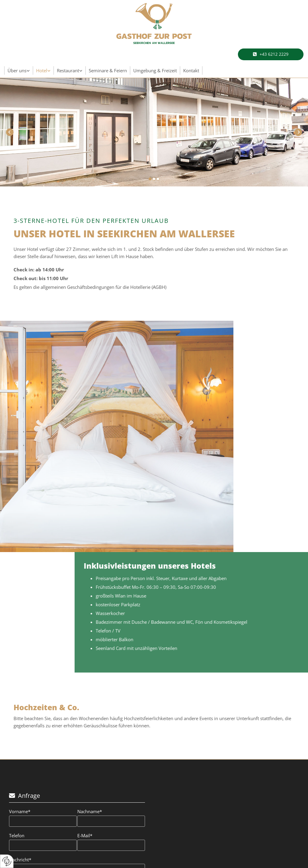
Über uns (17, 70)
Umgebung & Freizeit (155, 70)
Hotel (42, 70)
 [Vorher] (10, 132)
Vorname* (20, 811)
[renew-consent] (7, 861)
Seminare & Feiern (108, 70)
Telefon (17, 835)
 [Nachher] (298, 132)
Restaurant (68, 70)
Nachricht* (20, 860)
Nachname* (90, 811)
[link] (19, 70)
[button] (271, 54)
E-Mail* (85, 835)
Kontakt (191, 70)
